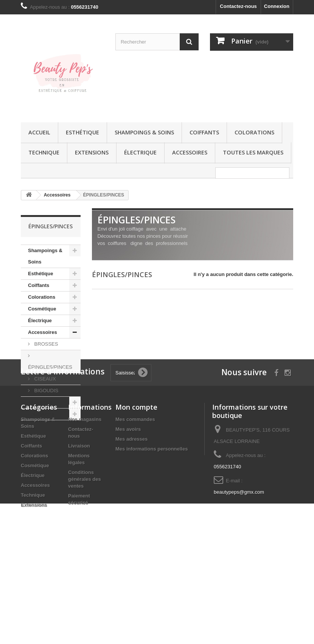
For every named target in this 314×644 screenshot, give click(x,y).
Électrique (140, 152)
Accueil (39, 132)
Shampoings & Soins (144, 132)
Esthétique (82, 132)
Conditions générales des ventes (85, 570)
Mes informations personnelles (152, 540)
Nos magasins (85, 511)
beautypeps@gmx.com (239, 583)
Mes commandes (135, 511)
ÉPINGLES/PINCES (50, 367)
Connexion (277, 6)
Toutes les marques (253, 152)
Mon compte (136, 498)
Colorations (254, 132)
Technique (44, 152)
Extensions (92, 152)
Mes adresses (131, 530)
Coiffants (204, 132)
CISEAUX (44, 379)
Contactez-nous (238, 6)
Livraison (79, 537)
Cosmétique (42, 309)
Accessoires (190, 152)
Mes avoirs (128, 520)
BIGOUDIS (46, 391)
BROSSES (45, 344)
